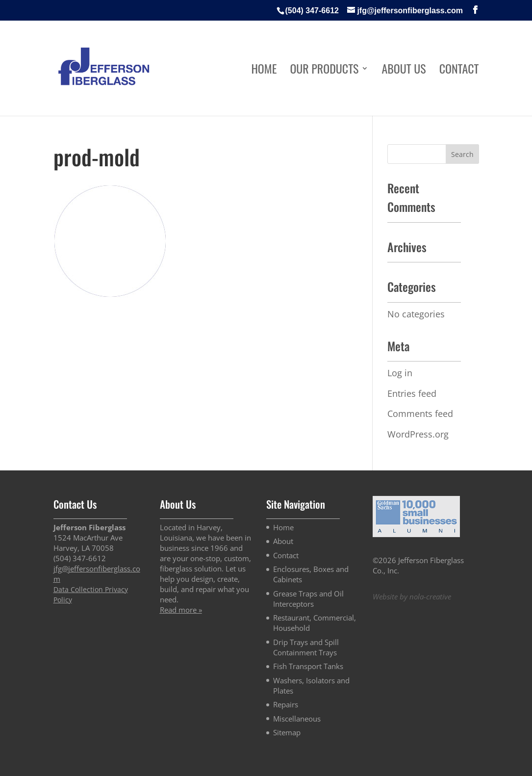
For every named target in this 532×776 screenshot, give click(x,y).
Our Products (324, 71)
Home (264, 71)
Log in (400, 373)
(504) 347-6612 (312, 11)
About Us (404, 71)
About (283, 541)
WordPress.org (418, 434)
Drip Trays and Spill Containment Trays (306, 647)
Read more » (181, 610)
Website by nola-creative (412, 596)
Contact (459, 71)
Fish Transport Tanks (308, 666)
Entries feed (412, 393)
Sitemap (287, 732)
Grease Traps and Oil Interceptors (308, 599)
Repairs (286, 704)
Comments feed (420, 414)
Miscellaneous (297, 719)
